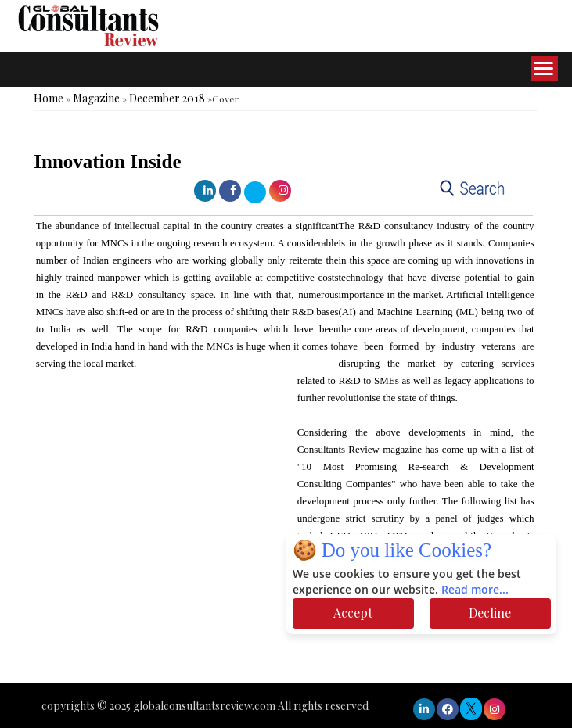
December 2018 (167, 98)
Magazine (96, 98)
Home (49, 98)
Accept (353, 613)
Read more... (475, 590)
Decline (490, 613)
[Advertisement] (285, 636)
